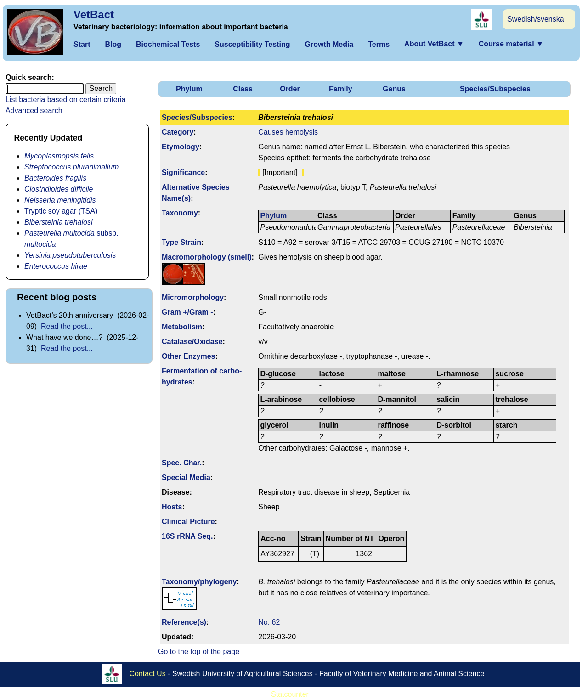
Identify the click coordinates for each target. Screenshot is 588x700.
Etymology (181, 147)
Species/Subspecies (495, 89)
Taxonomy (180, 213)
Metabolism (182, 327)
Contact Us (148, 674)
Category (178, 132)
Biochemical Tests (168, 44)
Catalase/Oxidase (192, 342)
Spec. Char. (182, 463)
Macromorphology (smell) (207, 257)
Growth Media (329, 44)
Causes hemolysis (288, 132)
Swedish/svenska (536, 19)
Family (341, 89)
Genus (394, 89)
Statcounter (290, 694)
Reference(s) (184, 622)
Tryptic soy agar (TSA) (61, 211)
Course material (511, 44)
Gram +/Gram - (187, 312)
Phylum (189, 89)
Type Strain (181, 242)
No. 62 (269, 622)
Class (243, 89)
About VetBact (434, 44)
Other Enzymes (188, 356)
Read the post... (67, 326)
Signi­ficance (183, 172)
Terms (379, 44)
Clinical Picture (188, 522)
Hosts (172, 507)
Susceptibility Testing (252, 44)
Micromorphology (193, 297)
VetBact (94, 14)
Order (290, 89)
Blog (113, 44)
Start (82, 44)
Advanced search (34, 110)
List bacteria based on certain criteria (65, 99)
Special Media (186, 477)
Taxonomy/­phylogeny (199, 582)
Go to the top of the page (199, 652)
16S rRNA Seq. (187, 536)
